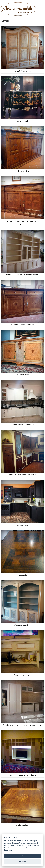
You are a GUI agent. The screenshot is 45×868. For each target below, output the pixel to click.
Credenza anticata (22, 171)
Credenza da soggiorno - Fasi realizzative (22, 275)
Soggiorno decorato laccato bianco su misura (22, 725)
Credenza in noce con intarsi (22, 325)
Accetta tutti (23, 856)
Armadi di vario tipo (22, 71)
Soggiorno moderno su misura (22, 775)
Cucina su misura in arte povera (22, 475)
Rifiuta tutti (22, 861)
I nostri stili (22, 575)
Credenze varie (22, 375)
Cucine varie (22, 525)
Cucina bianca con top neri (22, 425)
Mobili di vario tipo (22, 625)
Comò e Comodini (22, 121)
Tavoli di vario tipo (22, 825)
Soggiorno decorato (22, 675)
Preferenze (8, 850)
